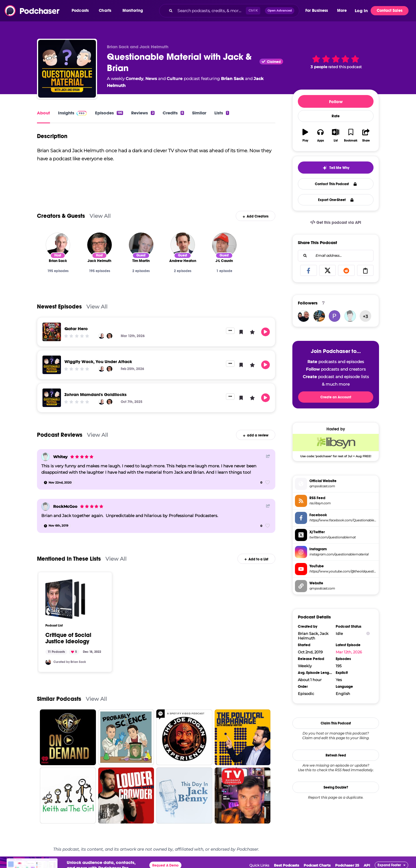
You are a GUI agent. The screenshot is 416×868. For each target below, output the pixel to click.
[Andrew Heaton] (183, 245)
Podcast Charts (317, 865)
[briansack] (48, 662)
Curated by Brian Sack (70, 662)
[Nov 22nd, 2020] (58, 482)
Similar (199, 113)
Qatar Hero (76, 329)
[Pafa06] (335, 316)
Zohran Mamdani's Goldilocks (95, 394)
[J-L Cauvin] (224, 245)
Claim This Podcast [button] (336, 723)
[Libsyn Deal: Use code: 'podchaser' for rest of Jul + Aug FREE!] (336, 446)
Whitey (60, 457)
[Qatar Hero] (52, 332)
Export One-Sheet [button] (336, 200)
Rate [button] (336, 116)
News (151, 79)
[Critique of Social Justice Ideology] (65, 599)
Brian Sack (232, 79)
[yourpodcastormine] (319, 316)
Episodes (109, 113)
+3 (365, 316)
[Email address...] (336, 256)
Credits (173, 113)
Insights (66, 113)
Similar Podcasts (59, 699)
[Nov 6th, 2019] (56, 526)
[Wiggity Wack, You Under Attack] (52, 365)
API (367, 865)
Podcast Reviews (60, 435)
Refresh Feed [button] (336, 755)
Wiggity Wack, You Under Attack (98, 361)
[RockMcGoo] (45, 507)
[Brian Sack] (58, 245)
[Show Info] (368, 634)
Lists (222, 113)
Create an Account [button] (336, 397)
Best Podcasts (286, 865)
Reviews (143, 113)
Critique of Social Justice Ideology (68, 638)
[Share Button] (268, 456)
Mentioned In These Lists (69, 559)
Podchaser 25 (347, 865)
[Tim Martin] (141, 245)
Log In (361, 11)
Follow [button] (336, 102)
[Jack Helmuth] (100, 245)
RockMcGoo (65, 506)
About (43, 113)
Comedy (134, 79)
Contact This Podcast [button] (336, 184)
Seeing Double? (336, 787)
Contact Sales (390, 11)
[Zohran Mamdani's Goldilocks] (52, 398)
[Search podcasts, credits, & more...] (210, 11)
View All (100, 216)
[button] (82, 11)
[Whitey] (45, 457)
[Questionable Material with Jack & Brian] (67, 69)
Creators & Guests (61, 216)
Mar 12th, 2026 (349, 652)
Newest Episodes (59, 307)
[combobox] (229, 11)
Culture (175, 79)
